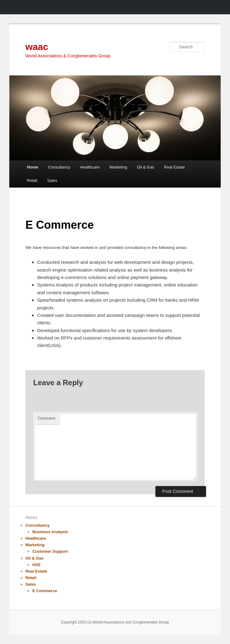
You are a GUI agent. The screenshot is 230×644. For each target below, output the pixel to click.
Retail (32, 180)
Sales (52, 180)
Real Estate (175, 167)
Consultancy (59, 167)
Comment (46, 418)
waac (37, 47)
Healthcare (90, 167)
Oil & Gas (145, 167)
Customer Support (50, 551)
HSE (37, 565)
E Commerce (45, 591)
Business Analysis (50, 532)
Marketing (118, 167)
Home (33, 167)
